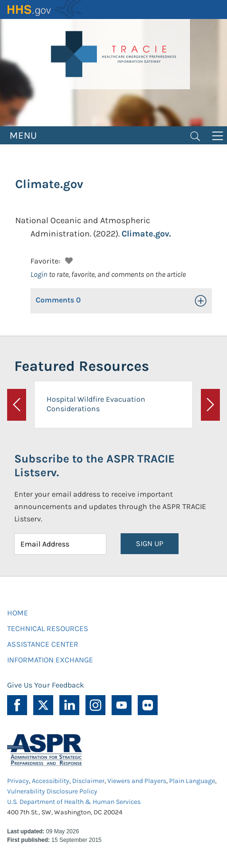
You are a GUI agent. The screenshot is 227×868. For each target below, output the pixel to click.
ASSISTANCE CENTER (43, 644)
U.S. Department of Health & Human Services (74, 802)
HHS (45, 9)
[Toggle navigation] (195, 135)
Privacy (18, 781)
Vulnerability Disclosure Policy (52, 791)
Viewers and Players (137, 781)
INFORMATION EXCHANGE (50, 660)
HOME (18, 613)
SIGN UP (150, 543)
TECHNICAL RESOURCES (48, 628)
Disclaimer (88, 781)
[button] (68, 259)
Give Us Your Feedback (46, 685)
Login (39, 274)
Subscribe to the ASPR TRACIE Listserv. (95, 466)
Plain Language (192, 781)
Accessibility (51, 781)
